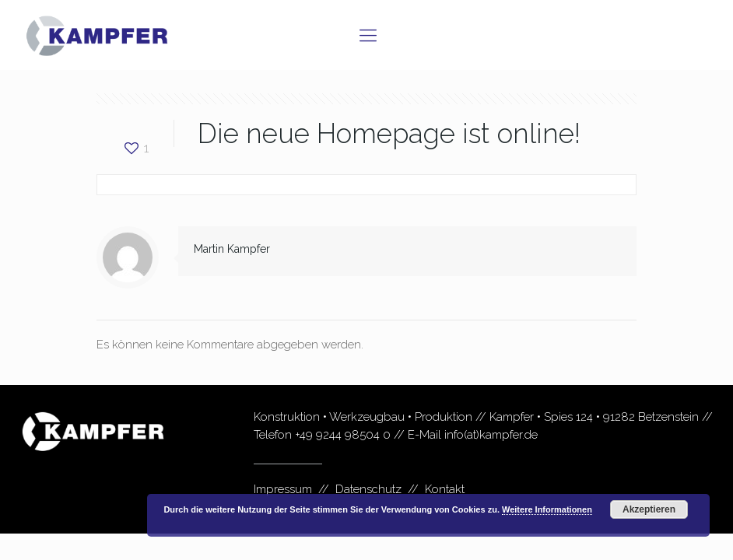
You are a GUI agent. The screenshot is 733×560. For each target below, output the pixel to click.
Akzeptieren (649, 509)
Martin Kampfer (232, 249)
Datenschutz (368, 489)
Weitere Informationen (547, 509)
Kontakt (445, 489)
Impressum (283, 489)
